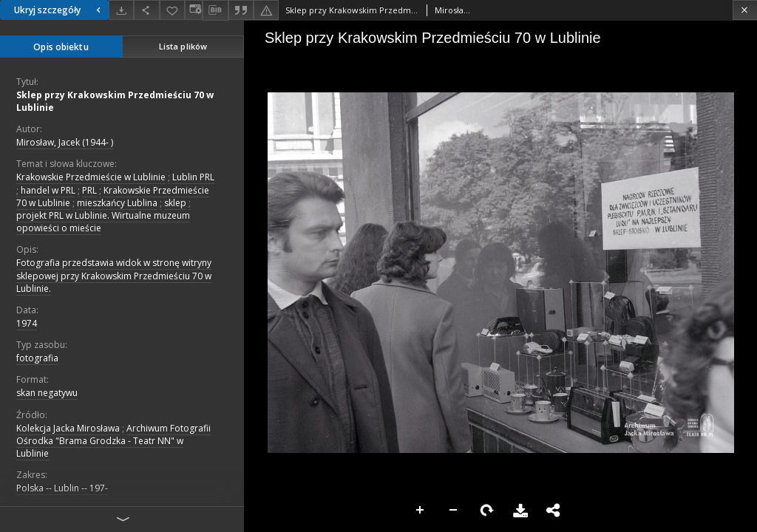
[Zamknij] (745, 10)
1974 (27, 323)
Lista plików (183, 46)
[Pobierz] (121, 10)
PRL (89, 190)
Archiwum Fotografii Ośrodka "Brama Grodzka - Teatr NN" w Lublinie (113, 441)
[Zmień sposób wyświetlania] (194, 10)
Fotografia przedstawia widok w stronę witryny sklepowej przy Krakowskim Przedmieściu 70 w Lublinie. (114, 275)
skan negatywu (47, 393)
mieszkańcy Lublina (117, 203)
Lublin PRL (193, 177)
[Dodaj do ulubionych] (172, 10)
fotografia (37, 358)
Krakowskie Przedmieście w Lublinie (91, 177)
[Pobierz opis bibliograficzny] (215, 10)
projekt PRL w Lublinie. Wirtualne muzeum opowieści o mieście (103, 222)
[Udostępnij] (146, 10)
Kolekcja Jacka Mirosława (68, 428)
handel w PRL (48, 190)
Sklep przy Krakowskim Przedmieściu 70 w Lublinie (115, 101)
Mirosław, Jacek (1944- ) (65, 142)
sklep (175, 203)
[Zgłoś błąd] (266, 10)
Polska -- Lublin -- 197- (62, 488)
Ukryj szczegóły (59, 10)
